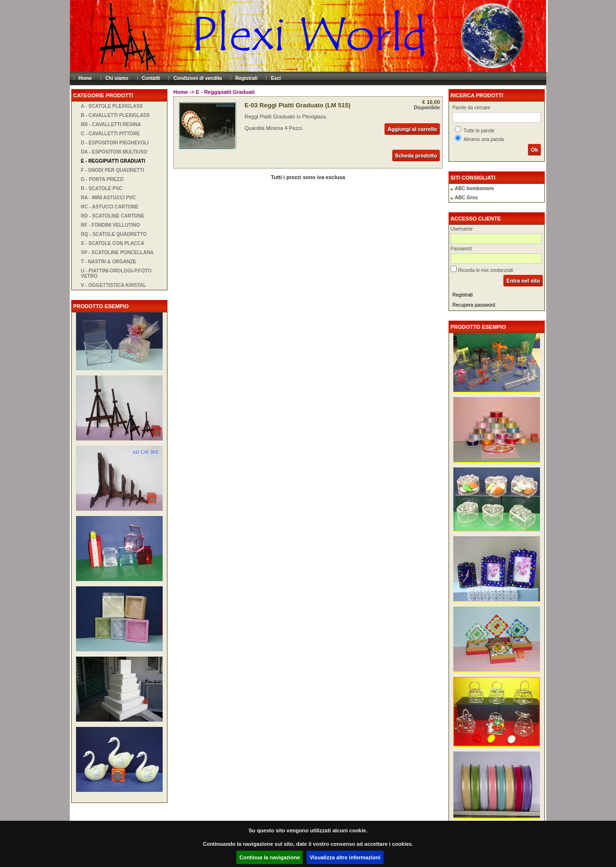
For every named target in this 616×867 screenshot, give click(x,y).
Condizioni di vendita (198, 78)
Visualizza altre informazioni (345, 857)
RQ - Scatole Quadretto (114, 234)
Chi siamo (117, 78)
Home (85, 78)
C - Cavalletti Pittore (110, 134)
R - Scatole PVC (102, 188)
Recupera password (474, 305)
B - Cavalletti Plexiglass (115, 115)
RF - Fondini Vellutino (110, 225)
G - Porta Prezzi (102, 179)
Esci (276, 78)
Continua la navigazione (269, 857)
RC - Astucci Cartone (109, 207)
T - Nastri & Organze (109, 262)
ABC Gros (466, 198)
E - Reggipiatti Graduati (113, 161)
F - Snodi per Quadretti (112, 170)
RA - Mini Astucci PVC (108, 198)
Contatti (151, 78)
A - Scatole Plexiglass (112, 106)
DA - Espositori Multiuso (114, 152)
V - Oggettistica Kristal (114, 285)
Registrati (246, 78)
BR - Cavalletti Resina (111, 124)
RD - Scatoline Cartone (113, 216)
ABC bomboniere (475, 188)
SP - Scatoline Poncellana (117, 252)
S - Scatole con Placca (113, 243)
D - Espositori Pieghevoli (115, 143)
